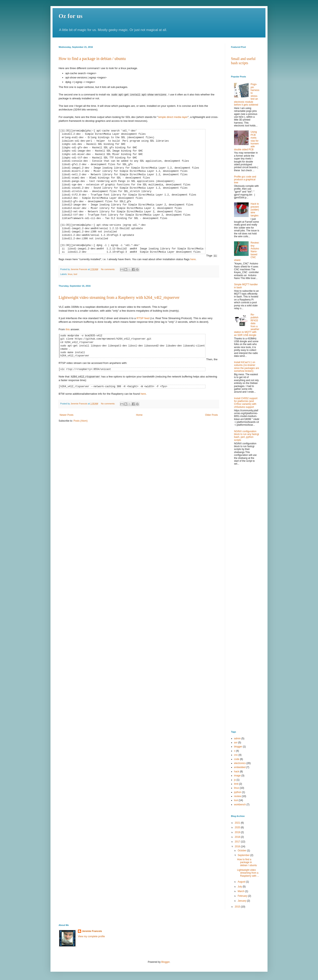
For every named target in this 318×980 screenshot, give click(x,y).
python (238, 792)
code (237, 759)
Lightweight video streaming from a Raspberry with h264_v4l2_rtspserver (119, 297)
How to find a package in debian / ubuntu (92, 59)
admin (237, 738)
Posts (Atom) (80, 421)
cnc (236, 755)
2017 (238, 842)
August (242, 882)
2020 (238, 827)
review (238, 796)
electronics (240, 763)
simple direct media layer (173, 117)
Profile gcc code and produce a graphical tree (245, 180)
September (244, 855)
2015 (238, 907)
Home (139, 415)
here (193, 259)
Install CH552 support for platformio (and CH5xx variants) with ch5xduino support (246, 403)
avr (236, 743)
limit (236, 784)
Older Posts (211, 415)
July (240, 887)
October (242, 851)
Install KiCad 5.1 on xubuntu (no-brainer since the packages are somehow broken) (247, 367)
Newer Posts (67, 415)
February (243, 896)
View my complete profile (91, 936)
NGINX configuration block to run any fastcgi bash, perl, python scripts (247, 436)
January (242, 901)
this (68, 329)
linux (70, 274)
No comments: (108, 269)
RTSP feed (143, 318)
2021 (238, 823)
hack (237, 772)
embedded (240, 767)
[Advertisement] (245, 534)
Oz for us (71, 16)
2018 (238, 837)
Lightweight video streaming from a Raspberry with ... (248, 873)
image (237, 776)
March (241, 891)
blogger (238, 747)
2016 (238, 846)
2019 (238, 832)
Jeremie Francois (92, 931)
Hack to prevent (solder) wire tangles (255, 210)
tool (75, 274)
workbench (240, 805)
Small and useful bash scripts (243, 61)
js (235, 780)
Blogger (165, 962)
